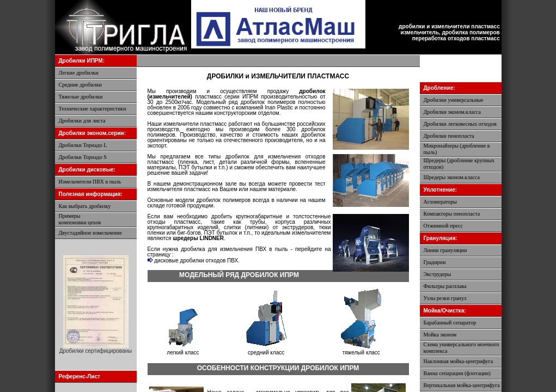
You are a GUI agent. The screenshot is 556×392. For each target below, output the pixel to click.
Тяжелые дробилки (81, 97)
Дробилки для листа (82, 121)
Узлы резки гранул (445, 298)
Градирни (435, 262)
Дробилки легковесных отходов (460, 124)
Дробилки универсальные (454, 100)
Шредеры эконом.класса (452, 177)
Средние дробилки (80, 85)
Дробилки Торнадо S (83, 157)
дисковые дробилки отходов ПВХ (193, 261)
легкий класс (183, 353)
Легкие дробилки (79, 73)
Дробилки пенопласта (449, 136)
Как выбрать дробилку (85, 206)
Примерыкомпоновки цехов (80, 219)
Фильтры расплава (445, 286)
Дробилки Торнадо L (83, 145)
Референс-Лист (80, 376)
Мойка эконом (440, 335)
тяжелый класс (361, 353)
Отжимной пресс (443, 226)
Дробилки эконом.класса (452, 112)
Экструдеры (438, 274)
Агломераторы (441, 202)
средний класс (266, 353)
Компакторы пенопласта (452, 214)
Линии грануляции (445, 250)
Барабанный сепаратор (450, 323)
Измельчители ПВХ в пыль (90, 182)
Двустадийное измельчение (90, 233)
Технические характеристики (93, 109)
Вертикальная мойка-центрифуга (462, 385)
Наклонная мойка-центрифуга (459, 361)
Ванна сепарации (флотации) (457, 373)
